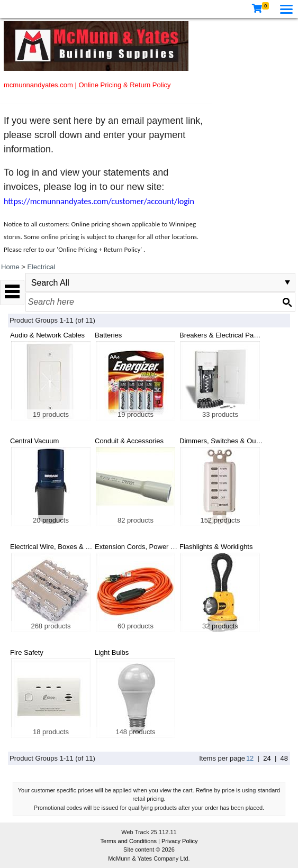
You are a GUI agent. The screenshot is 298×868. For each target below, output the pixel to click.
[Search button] (287, 302)
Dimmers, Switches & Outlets (224, 441)
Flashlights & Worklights (216, 547)
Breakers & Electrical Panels (223, 335)
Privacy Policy (179, 841)
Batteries (108, 335)
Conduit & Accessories (129, 441)
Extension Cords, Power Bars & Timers (154, 547)
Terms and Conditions (129, 841)
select (287, 282)
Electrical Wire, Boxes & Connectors (65, 547)
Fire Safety (27, 652)
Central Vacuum (34, 441)
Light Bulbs (112, 652)
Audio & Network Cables (47, 335)
